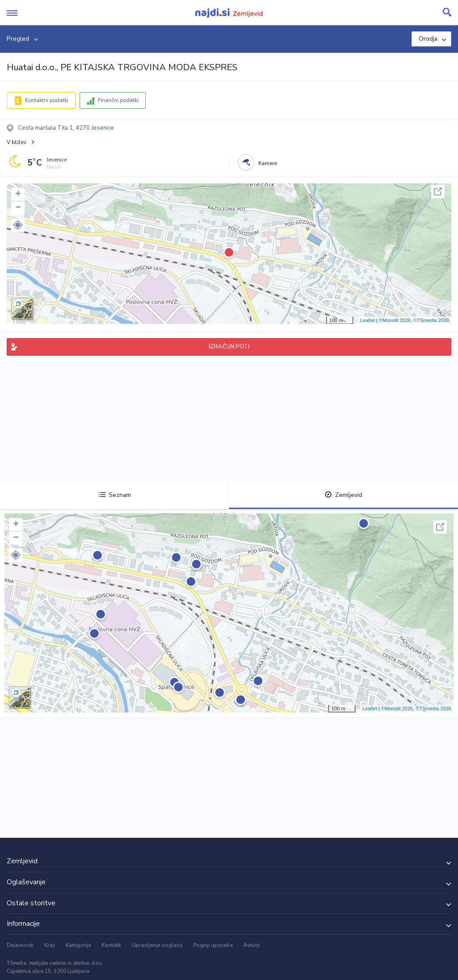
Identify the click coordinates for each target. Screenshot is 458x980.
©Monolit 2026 (395, 320)
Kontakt (111, 945)
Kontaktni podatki (47, 100)
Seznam (115, 495)
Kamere (268, 163)
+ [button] (18, 195)
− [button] (18, 208)
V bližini (17, 142)
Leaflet (367, 320)
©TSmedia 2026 (431, 320)
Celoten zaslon (438, 191)
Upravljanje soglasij (157, 945)
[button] (18, 225)
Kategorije (78, 945)
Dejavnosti (20, 945)
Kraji (50, 945)
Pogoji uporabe (213, 945)
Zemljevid (343, 495)
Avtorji (252, 945)
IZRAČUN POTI (229, 347)
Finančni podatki (118, 100)
